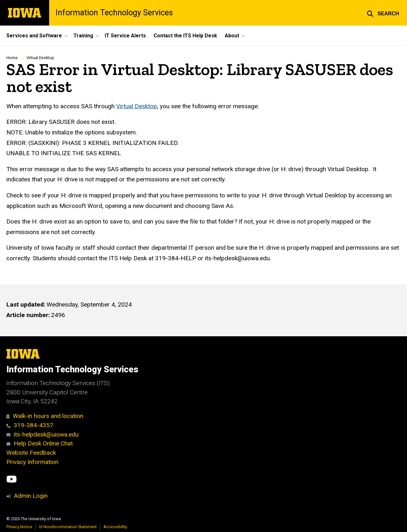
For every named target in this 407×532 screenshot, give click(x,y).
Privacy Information (32, 462)
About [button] (232, 36)
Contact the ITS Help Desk (185, 36)
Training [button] (83, 36)
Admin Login (31, 496)
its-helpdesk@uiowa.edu (42, 434)
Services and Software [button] (34, 36)
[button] (383, 13)
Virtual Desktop (40, 58)
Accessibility (115, 527)
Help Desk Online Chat (40, 443)
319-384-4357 (30, 425)
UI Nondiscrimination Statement (68, 527)
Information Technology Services (114, 13)
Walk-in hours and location (45, 416)
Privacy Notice (19, 527)
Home (12, 58)
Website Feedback (31, 453)
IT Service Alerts (125, 36)
